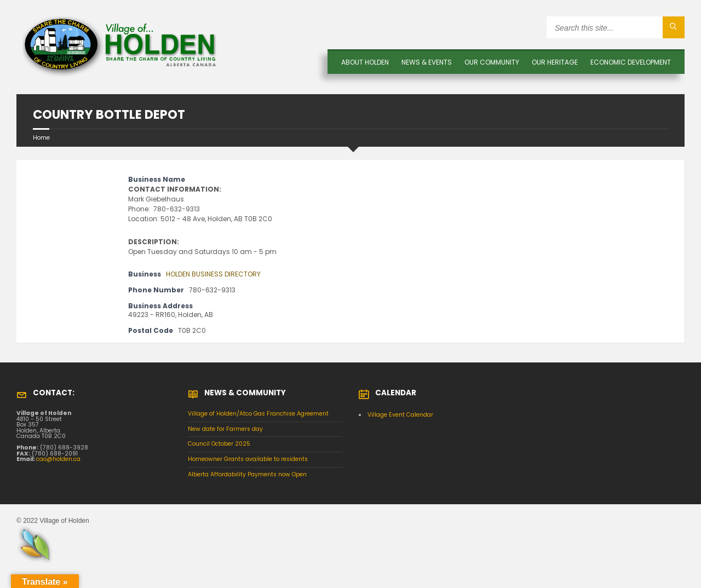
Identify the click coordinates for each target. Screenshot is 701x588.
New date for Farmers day (225, 429)
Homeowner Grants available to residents (248, 459)
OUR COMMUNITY (492, 62)
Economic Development (631, 62)
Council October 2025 (219, 444)
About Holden (365, 62)
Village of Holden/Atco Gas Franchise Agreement (258, 414)
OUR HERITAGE (555, 62)
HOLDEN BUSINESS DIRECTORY (213, 274)
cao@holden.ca (58, 459)
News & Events (427, 62)
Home (41, 138)
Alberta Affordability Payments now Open (247, 474)
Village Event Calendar (400, 415)
